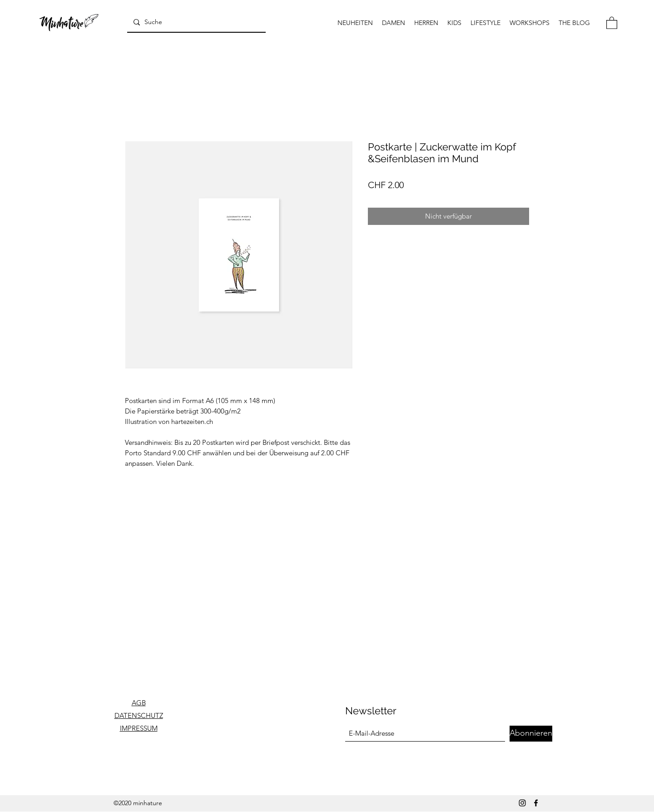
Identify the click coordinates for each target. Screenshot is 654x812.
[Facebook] (536, 803)
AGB (139, 703)
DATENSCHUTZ (139, 715)
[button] (612, 22)
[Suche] (196, 22)
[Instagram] (522, 803)
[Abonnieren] (531, 734)
